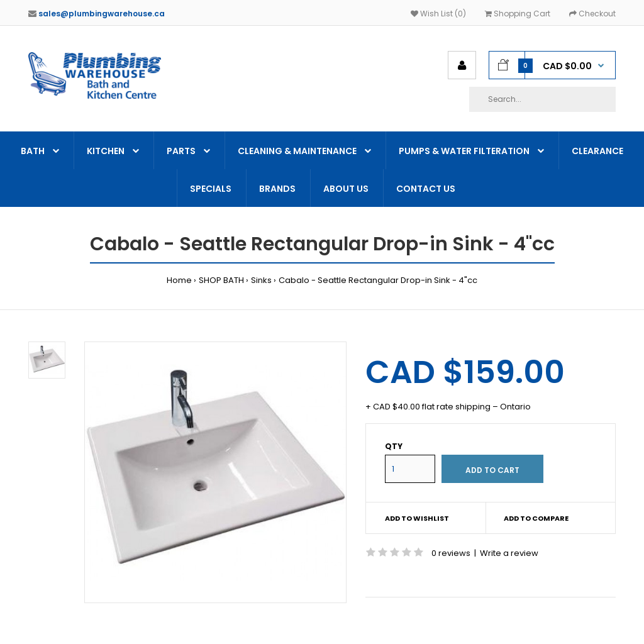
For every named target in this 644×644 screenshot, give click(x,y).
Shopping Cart (518, 14)
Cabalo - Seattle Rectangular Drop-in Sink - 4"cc (378, 280)
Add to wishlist (417, 518)
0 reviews (451, 553)
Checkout (592, 14)
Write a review (509, 553)
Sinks (261, 280)
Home (179, 280)
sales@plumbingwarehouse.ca (102, 14)
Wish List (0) (438, 14)
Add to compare (536, 518)
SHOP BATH (221, 280)
